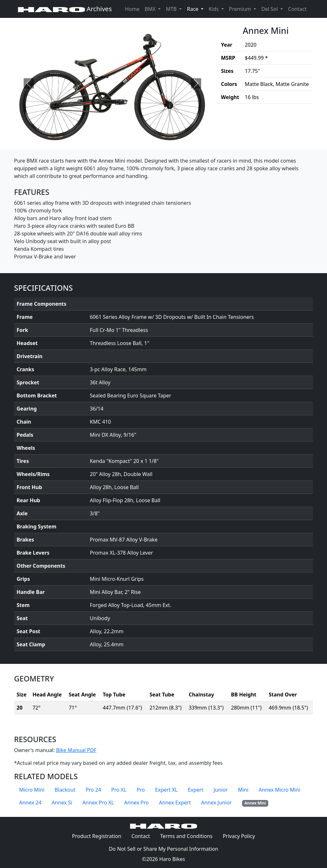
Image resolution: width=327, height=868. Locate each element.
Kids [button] (214, 9)
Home (132, 9)
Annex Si (62, 803)
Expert (196, 790)
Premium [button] (241, 9)
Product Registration (97, 836)
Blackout (65, 790)
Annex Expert (175, 803)
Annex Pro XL (98, 803)
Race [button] (196, 9)
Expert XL (167, 790)
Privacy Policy (241, 836)
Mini (243, 790)
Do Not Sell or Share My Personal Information (163, 849)
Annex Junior (217, 803)
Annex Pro (137, 803)
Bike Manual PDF (76, 750)
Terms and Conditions (189, 836)
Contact (299, 9)
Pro (141, 790)
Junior (221, 790)
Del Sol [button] (270, 9)
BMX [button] (151, 9)
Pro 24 (93, 790)
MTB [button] (172, 9)
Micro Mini (32, 790)
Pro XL (119, 790)
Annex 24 (30, 803)
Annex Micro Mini (279, 790)
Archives (65, 9)
